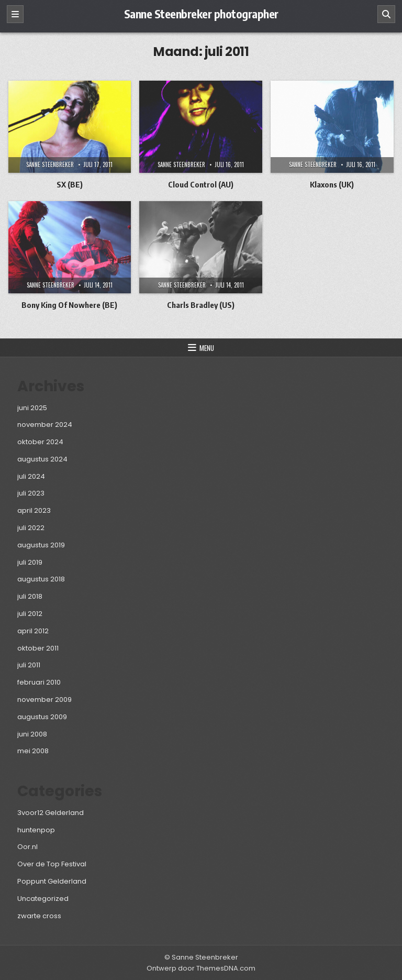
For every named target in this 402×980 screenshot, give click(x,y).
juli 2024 (31, 476)
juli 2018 (30, 596)
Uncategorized (43, 899)
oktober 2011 (38, 648)
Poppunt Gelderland (52, 881)
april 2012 (33, 631)
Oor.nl (27, 847)
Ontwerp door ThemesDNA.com (201, 968)
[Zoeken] (386, 14)
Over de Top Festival (52, 864)
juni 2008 (32, 734)
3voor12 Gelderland (51, 813)
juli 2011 (29, 665)
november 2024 (45, 425)
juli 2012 (30, 614)
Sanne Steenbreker (50, 164)
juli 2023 (31, 493)
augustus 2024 (42, 459)
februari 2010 (39, 682)
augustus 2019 (41, 545)
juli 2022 (31, 528)
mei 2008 (33, 751)
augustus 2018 (41, 579)
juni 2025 (32, 408)
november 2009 (44, 700)
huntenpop (36, 830)
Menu (207, 348)
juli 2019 (30, 562)
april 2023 (34, 510)
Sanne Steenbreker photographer (201, 14)
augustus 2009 (42, 717)
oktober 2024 (40, 442)
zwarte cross (39, 916)
